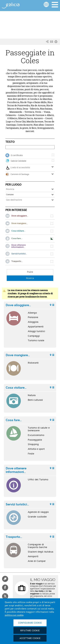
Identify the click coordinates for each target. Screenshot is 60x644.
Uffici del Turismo (38, 480)
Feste (31, 454)
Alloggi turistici (36, 331)
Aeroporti (33, 556)
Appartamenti (36, 327)
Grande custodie (37, 517)
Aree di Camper (37, 561)
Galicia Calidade (18, 161)
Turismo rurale (36, 340)
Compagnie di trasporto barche (37, 546)
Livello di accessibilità (18, 168)
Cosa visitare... (16, 388)
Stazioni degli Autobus (41, 552)
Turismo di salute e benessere (39, 429)
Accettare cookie (30, 638)
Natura (32, 395)
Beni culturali (35, 400)
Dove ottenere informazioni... (16, 470)
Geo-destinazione (14, 200)
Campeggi (34, 336)
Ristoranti (33, 363)
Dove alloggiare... (18, 305)
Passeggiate (35, 440)
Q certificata (17, 155)
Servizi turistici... (17, 504)
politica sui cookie (14, 615)
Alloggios (33, 322)
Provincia (10, 189)
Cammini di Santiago (17, 174)
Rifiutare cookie (30, 631)
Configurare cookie (30, 623)
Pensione (33, 317)
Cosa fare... (14, 420)
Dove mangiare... (18, 355)
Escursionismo (36, 435)
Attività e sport (36, 449)
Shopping (33, 444)
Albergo (32, 313)
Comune (10, 195)
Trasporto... (14, 537)
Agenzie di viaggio (38, 512)
